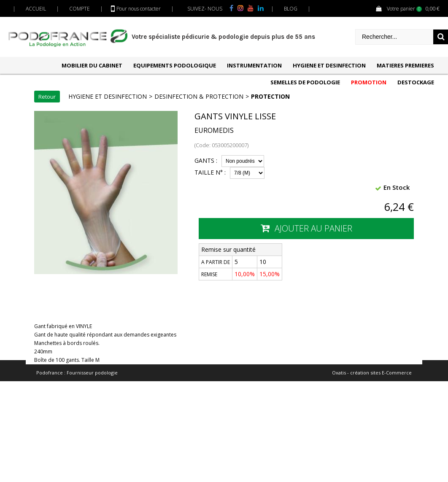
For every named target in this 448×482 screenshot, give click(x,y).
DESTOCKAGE (416, 82)
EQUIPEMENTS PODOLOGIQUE (175, 65)
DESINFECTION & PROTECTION (199, 96)
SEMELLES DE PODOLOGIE (305, 82)
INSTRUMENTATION (254, 65)
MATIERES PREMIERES (405, 65)
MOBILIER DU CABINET (92, 65)
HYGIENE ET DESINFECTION (329, 65)
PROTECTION (270, 96)
